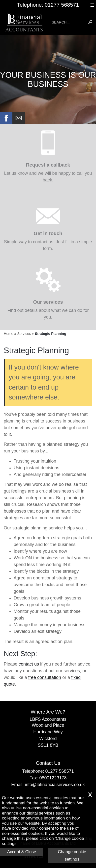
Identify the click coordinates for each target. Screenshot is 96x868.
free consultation (45, 677)
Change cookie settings (72, 856)
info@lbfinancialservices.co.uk (55, 785)
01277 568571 (59, 771)
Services (24, 334)
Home (8, 334)
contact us (29, 664)
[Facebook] (6, 123)
